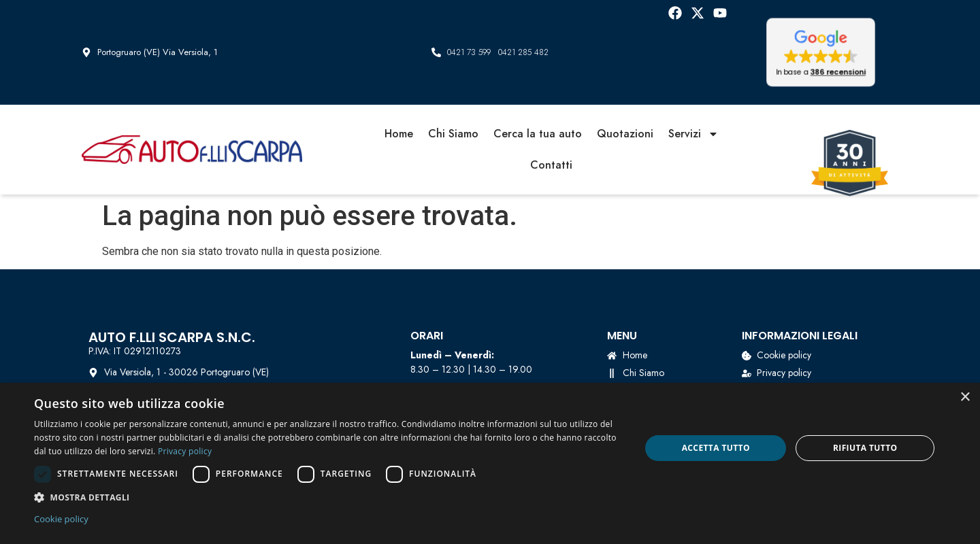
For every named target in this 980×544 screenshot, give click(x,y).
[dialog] (490, 463)
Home (399, 134)
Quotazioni (625, 134)
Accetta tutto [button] (716, 448)
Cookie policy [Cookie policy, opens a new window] (61, 519)
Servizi (693, 134)
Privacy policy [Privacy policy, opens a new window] (185, 451)
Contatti (551, 165)
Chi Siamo (453, 134)
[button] (821, 53)
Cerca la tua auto (538, 134)
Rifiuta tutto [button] (865, 448)
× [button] (965, 397)
